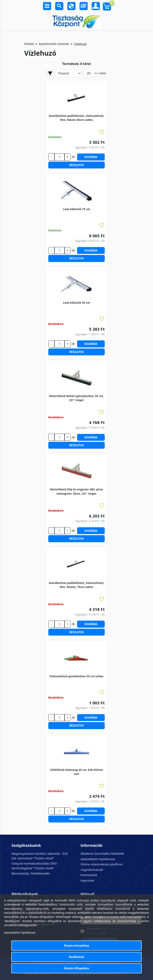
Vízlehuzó (80, 44)
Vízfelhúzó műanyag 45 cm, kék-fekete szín (77, 772)
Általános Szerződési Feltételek (102, 853)
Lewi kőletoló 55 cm (76, 303)
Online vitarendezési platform (102, 864)
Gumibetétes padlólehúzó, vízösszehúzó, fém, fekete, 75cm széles (76, 585)
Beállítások (76, 957)
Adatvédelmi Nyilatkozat (98, 859)
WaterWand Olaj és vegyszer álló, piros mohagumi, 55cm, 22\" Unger (76, 491)
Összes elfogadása (76, 968)
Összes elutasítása (77, 945)
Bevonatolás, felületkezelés (31, 873)
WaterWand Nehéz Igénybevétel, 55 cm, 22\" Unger (77, 398)
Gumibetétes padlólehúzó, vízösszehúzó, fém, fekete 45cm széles (76, 118)
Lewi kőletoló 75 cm (76, 209)
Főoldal (29, 44)
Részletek (76, 165)
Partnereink (89, 875)
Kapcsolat (87, 880)
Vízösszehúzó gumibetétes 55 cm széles (76, 676)
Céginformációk (92, 870)
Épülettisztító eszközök (54, 44)
